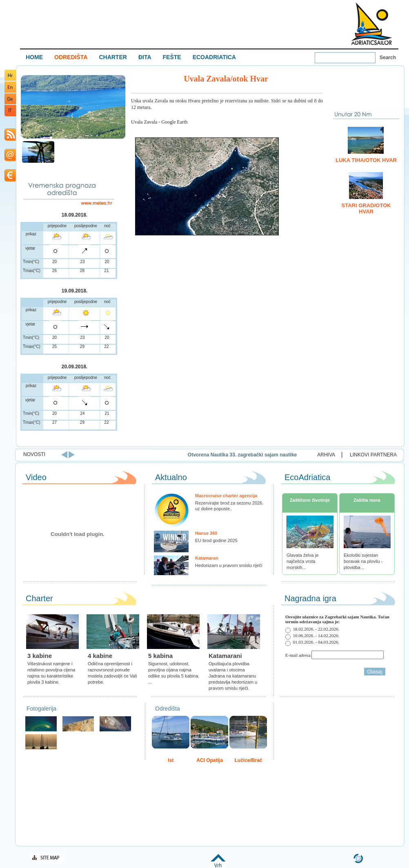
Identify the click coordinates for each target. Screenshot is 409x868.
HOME (34, 57)
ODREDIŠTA (71, 57)
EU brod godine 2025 (216, 540)
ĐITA (145, 57)
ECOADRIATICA (214, 57)
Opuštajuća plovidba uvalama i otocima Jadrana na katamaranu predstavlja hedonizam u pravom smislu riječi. (233, 676)
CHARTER (113, 57)
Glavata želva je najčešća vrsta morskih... (302, 561)
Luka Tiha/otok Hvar (366, 160)
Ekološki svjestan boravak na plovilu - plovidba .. (363, 561)
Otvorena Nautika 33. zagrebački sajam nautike (284, 455)
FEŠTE (172, 57)
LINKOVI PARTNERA (373, 455)
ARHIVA (326, 455)
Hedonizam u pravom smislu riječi (229, 565)
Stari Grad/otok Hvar (366, 208)
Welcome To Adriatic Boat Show (371, 23)
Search (388, 58)
